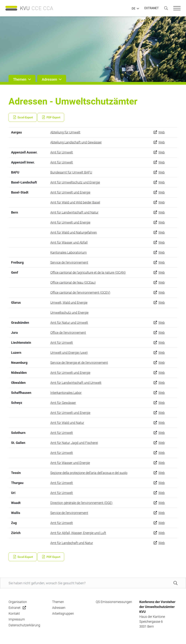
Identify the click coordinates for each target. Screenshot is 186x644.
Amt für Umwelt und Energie (70, 192)
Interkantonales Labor (66, 393)
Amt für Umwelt (62, 152)
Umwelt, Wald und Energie (69, 303)
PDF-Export (51, 117)
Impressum (17, 619)
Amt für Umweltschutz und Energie (75, 182)
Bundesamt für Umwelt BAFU (71, 172)
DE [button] (134, 9)
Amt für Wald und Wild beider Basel (75, 202)
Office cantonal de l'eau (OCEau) (73, 282)
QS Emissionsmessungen (114, 602)
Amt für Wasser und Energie (70, 463)
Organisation (18, 602)
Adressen (59, 608)
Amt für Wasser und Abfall (69, 242)
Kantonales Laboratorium (68, 252)
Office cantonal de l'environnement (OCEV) (80, 293)
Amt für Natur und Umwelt (69, 323)
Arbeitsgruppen (63, 614)
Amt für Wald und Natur (67, 423)
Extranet (15, 608)
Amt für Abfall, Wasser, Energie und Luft (78, 533)
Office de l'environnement (68, 333)
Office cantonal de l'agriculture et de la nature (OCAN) (88, 272)
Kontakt (14, 614)
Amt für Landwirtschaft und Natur (74, 212)
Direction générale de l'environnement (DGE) (81, 503)
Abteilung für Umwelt (65, 132)
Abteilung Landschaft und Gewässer (76, 142)
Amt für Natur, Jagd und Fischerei (74, 443)
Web (162, 132)
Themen (58, 602)
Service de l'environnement (69, 262)
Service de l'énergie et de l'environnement (79, 363)
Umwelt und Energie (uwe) (69, 353)
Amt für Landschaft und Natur (72, 543)
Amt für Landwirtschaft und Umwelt (76, 383)
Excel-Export (23, 117)
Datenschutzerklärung (24, 625)
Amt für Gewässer (63, 403)
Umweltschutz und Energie (69, 313)
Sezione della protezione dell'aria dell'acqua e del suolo (89, 473)
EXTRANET (152, 8)
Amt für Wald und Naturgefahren (74, 232)
